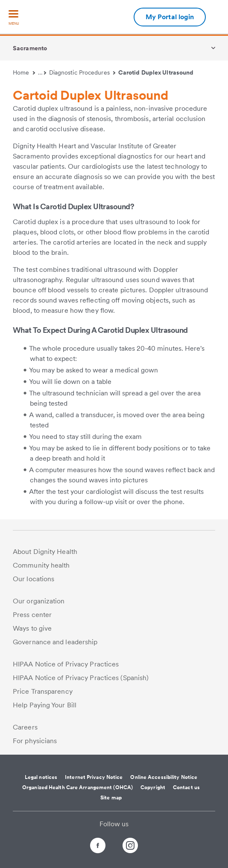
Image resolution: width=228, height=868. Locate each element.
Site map (111, 798)
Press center (32, 615)
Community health (41, 565)
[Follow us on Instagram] (138, 847)
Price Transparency (43, 691)
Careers (25, 727)
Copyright (153, 787)
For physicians (35, 741)
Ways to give (32, 628)
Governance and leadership (55, 642)
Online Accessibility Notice (164, 777)
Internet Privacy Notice (94, 777)
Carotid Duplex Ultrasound (156, 72)
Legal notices (41, 777)
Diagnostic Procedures (82, 72)
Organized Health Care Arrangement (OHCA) (77, 787)
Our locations (34, 579)
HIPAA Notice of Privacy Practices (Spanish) (81, 678)
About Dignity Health (45, 552)
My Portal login (170, 17)
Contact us (186, 787)
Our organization (39, 601)
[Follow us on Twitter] (114, 842)
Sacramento (30, 48)
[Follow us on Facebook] (90, 847)
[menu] (14, 18)
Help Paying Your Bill (45, 705)
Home (24, 72)
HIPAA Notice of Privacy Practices (66, 664)
